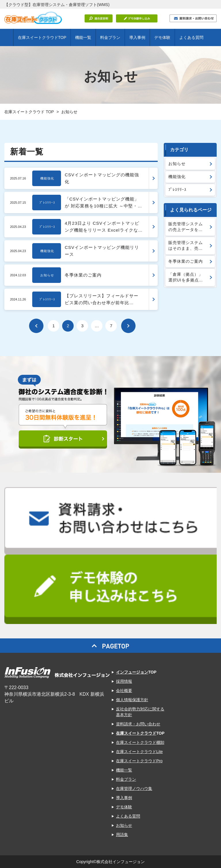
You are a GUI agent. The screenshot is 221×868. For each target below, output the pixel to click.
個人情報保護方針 (132, 700)
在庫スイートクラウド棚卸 (140, 742)
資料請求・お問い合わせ (138, 724)
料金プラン (110, 37)
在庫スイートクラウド (136, 733)
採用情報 (124, 681)
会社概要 (124, 691)
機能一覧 (83, 37)
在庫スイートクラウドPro (139, 761)
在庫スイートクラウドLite (139, 752)
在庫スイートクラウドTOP (42, 37)
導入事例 (137, 37)
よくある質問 (191, 37)
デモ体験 (162, 37)
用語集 (122, 835)
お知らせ (124, 825)
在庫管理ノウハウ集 (134, 788)
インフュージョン (132, 672)
